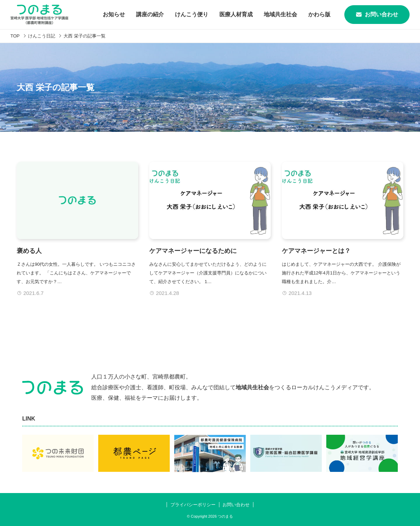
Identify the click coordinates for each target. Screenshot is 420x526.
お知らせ (114, 14)
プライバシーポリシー (193, 505)
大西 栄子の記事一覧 (85, 36)
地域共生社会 (280, 14)
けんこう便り (192, 14)
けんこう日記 (42, 36)
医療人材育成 (236, 14)
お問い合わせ (377, 15)
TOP (15, 36)
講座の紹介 (150, 14)
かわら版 (319, 14)
